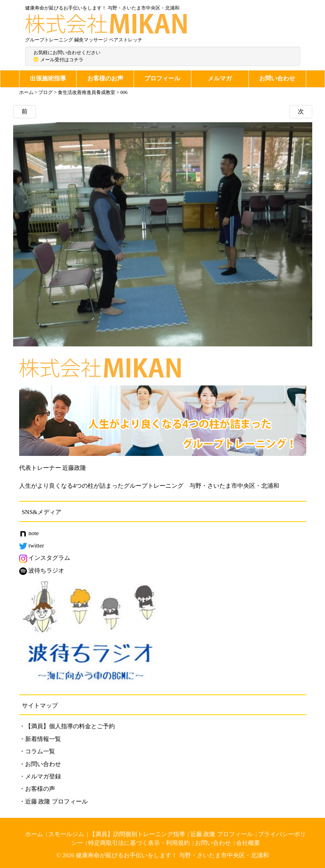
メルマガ (220, 78)
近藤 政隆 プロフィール (222, 834)
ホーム (34, 834)
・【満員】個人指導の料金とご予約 (67, 726)
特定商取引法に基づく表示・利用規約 (139, 843)
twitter (32, 545)
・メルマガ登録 (40, 776)
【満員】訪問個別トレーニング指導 (137, 834)
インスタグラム (45, 558)
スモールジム (66, 834)
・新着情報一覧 (40, 739)
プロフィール (162, 78)
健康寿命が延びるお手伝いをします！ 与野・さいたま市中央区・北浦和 (172, 855)
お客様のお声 (105, 78)
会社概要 (248, 843)
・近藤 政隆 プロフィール (54, 802)
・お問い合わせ (40, 764)
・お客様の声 (37, 789)
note (29, 533)
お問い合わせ (277, 78)
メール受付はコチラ (62, 60)
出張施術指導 (48, 78)
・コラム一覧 (37, 751)
